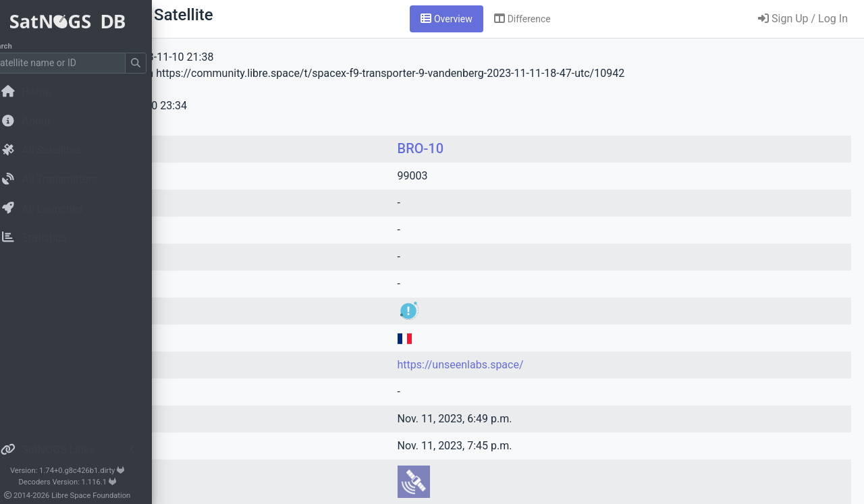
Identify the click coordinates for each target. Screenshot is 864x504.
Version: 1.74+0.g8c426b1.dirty (84, 471)
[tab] (531, 19)
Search (17, 46)
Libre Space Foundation (108, 496)
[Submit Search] (153, 63)
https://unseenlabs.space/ (552, 365)
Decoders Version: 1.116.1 (85, 482)
